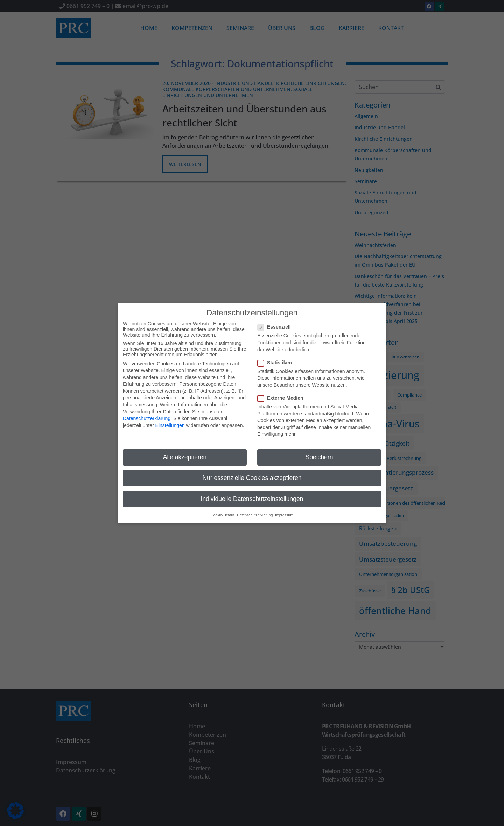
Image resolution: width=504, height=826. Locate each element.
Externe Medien (282, 393)
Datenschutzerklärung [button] (255, 510)
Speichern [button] (319, 453)
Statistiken (277, 358)
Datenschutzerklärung (147, 414)
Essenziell (276, 323)
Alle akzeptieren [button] (185, 453)
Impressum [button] (284, 510)
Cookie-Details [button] (223, 510)
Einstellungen (170, 421)
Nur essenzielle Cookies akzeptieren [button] (252, 474)
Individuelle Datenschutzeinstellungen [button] (252, 494)
